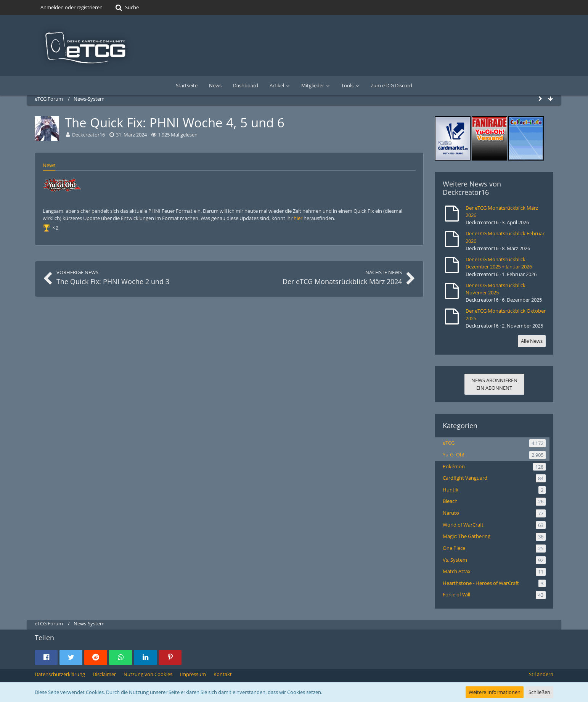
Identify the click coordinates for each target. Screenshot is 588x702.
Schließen (539, 692)
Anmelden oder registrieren (71, 7)
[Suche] (126, 8)
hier (298, 218)
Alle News (532, 341)
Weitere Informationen (495, 692)
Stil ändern (541, 674)
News (49, 165)
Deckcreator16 (466, 192)
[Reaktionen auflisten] (51, 227)
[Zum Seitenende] (550, 99)
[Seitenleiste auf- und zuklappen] (540, 99)
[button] (46, 657)
